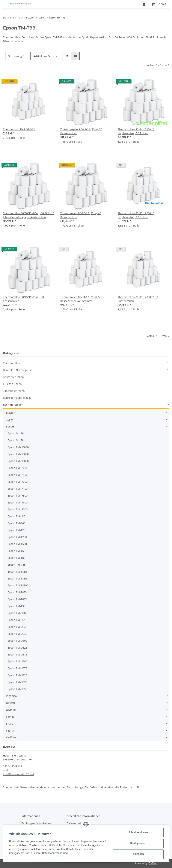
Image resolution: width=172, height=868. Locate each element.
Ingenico (11, 696)
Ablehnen (138, 854)
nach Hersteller (13, 405)
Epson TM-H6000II (19, 461)
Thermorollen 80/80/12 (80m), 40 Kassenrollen (81, 215)
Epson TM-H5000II (19, 447)
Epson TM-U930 (17, 682)
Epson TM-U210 (17, 620)
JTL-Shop (153, 863)
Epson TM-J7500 (18, 496)
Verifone (11, 737)
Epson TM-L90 (16, 516)
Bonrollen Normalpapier (18, 370)
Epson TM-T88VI (18, 599)
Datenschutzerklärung (55, 853)
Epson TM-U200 (17, 613)
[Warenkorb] (159, 4)
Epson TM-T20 (16, 530)
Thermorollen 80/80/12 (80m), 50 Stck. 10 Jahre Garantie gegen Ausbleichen (29, 215)
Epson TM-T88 (16, 565)
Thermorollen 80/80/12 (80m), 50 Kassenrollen (138, 299)
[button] (144, 4)
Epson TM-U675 (17, 668)
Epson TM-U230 (17, 634)
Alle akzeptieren (138, 832)
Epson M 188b (16, 440)
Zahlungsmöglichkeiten (36, 823)
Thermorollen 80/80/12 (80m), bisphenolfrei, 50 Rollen (136, 215)
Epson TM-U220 (17, 627)
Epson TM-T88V (17, 592)
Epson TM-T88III (18, 578)
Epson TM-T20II (17, 537)
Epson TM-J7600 (18, 502)
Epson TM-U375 (17, 654)
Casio (9, 420)
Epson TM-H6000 (18, 454)
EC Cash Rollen (12, 384)
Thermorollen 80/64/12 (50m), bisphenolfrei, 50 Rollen (136, 131)
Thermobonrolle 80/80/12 (19, 129)
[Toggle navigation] (5, 2)
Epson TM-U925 (17, 675)
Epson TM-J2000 (18, 468)
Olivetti (10, 703)
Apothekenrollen (13, 377)
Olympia (11, 710)
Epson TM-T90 (16, 606)
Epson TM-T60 (16, 551)
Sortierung (15, 56)
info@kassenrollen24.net (19, 774)
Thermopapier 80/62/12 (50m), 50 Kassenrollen (81, 131)
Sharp (10, 724)
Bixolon (11, 413)
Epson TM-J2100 (18, 475)
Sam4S (10, 717)
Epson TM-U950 (17, 689)
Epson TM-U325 (17, 648)
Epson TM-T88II (17, 572)
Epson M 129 (16, 433)
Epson (10, 426)
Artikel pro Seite (44, 56)
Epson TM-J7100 (18, 489)
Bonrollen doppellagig (17, 398)
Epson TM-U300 (17, 641)
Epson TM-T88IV (18, 585)
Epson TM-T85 (16, 558)
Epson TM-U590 (17, 661)
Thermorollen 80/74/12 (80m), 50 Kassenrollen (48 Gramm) (81, 299)
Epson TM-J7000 (18, 482)
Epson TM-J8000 (18, 509)
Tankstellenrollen (14, 391)
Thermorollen (12, 363)
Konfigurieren (138, 843)
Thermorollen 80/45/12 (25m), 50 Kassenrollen (23, 299)
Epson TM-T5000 (18, 544)
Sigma (10, 730)
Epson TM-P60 (16, 523)
